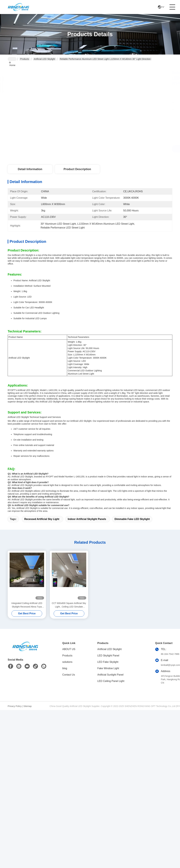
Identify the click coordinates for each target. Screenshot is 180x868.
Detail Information (30, 169)
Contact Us (69, 675)
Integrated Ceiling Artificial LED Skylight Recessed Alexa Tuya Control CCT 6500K (27, 605)
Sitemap (28, 706)
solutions (67, 662)
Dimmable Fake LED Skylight (132, 519)
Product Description (77, 169)
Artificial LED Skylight (44, 59)
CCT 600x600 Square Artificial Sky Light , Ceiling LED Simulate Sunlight (69, 605)
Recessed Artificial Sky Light (42, 519)
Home (12, 59)
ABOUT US (69, 649)
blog (65, 668)
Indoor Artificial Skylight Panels (87, 519)
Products (25, 59)
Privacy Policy (15, 706)
